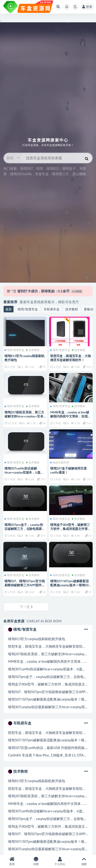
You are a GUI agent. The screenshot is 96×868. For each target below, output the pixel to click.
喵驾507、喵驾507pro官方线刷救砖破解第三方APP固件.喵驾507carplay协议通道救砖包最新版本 (25, 587)
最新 (9, 309)
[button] (13, 158)
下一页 (26, 607)
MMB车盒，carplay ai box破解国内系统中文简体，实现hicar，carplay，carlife (70, 416)
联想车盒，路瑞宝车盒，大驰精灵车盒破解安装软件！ (70, 358)
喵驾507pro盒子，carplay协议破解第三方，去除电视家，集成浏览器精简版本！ (25, 529)
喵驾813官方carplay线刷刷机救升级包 (37, 639)
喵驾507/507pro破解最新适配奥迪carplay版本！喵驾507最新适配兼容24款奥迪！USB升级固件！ (71, 587)
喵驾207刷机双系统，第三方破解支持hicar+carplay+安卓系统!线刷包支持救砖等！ (24, 416)
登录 (87, 7)
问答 (36, 861)
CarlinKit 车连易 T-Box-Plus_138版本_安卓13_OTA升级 (49, 755)
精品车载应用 (60, 463)
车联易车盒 (52, 309)
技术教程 (72, 309)
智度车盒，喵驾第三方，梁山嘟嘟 (61, 174)
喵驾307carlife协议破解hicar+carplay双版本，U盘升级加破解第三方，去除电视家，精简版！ (24, 474)
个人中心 (60, 861)
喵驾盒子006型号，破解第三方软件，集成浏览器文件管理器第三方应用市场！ (70, 529)
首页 (12, 861)
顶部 (84, 861)
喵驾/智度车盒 (28, 309)
